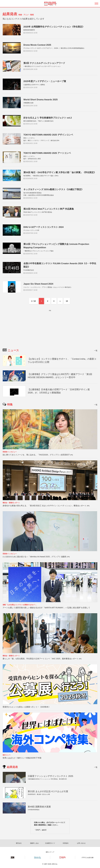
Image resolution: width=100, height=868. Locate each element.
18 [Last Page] (67, 301)
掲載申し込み (34, 843)
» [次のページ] (60, 301)
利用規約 (66, 843)
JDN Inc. (55, 864)
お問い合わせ (81, 843)
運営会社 (19, 843)
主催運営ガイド (50, 843)
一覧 (96, 351)
